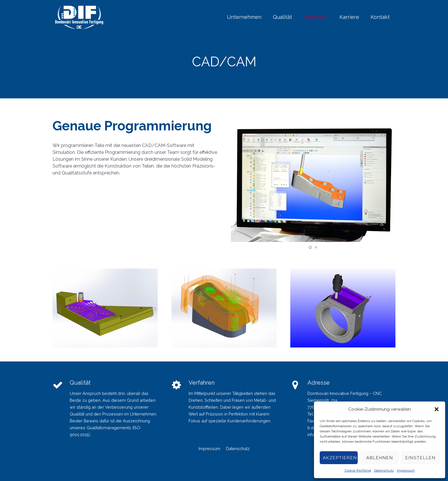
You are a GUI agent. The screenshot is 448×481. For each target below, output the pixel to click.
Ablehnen (380, 458)
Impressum (406, 470)
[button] (437, 409)
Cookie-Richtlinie (358, 470)
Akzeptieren (340, 458)
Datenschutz (384, 470)
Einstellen (421, 458)
